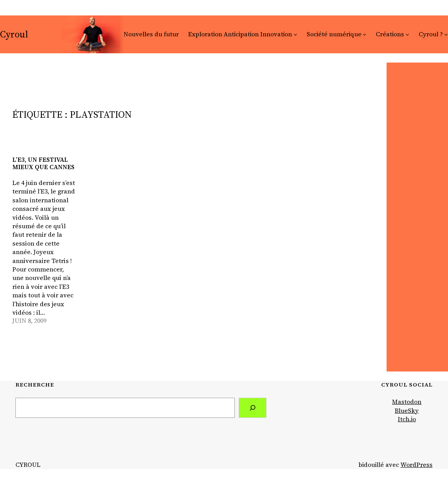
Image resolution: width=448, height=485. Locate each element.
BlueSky (407, 411)
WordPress (417, 465)
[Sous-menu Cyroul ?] (446, 34)
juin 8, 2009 (29, 321)
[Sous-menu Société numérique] (365, 34)
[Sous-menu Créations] (407, 34)
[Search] (253, 408)
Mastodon (407, 402)
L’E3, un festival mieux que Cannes (43, 163)
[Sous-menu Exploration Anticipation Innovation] (295, 34)
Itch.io (407, 419)
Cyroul (14, 34)
